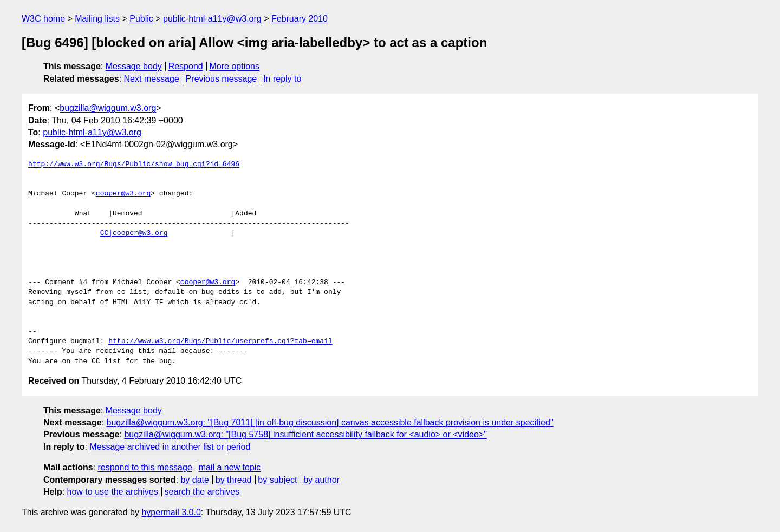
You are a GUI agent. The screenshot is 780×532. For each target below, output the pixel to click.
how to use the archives (113, 492)
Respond (186, 66)
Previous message (222, 79)
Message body (134, 66)
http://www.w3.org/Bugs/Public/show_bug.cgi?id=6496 (134, 165)
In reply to (282, 79)
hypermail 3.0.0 (171, 512)
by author (321, 480)
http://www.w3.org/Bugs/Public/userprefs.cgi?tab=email (220, 341)
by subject (277, 480)
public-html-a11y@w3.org (212, 19)
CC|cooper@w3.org (134, 233)
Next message (152, 79)
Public (141, 19)
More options (235, 66)
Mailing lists (97, 19)
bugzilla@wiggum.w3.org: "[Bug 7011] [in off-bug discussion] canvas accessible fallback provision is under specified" (330, 422)
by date (194, 480)
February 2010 (300, 19)
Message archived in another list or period (170, 447)
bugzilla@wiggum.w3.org (108, 108)
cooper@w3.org (123, 194)
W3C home (43, 19)
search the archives (202, 492)
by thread (234, 480)
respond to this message (145, 467)
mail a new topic (230, 467)
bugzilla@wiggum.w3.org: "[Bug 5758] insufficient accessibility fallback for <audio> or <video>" (305, 434)
